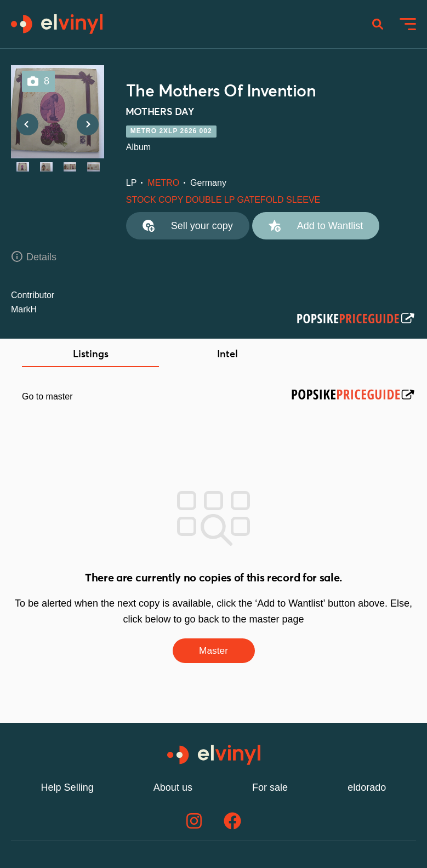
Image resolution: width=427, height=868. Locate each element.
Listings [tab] (91, 356)
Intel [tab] (227, 356)
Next (88, 126)
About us (173, 789)
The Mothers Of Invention (221, 93)
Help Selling (67, 789)
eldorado (367, 789)
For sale (270, 789)
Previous (27, 126)
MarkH (24, 310)
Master (213, 652)
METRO (163, 184)
